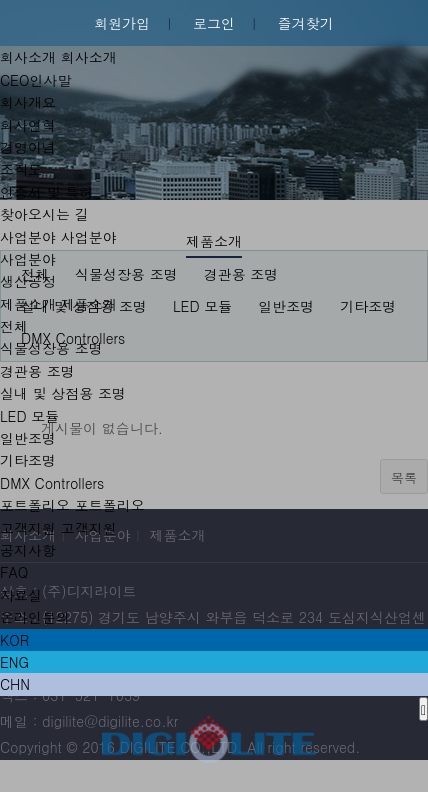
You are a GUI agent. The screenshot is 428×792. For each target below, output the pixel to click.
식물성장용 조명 (51, 348)
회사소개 (28, 57)
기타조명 (28, 460)
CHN (15, 684)
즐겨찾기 (306, 23)
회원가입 (122, 23)
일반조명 (28, 438)
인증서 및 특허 (46, 192)
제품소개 (28, 304)
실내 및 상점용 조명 (63, 393)
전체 (14, 326)
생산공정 (28, 281)
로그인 (214, 23)
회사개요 (28, 102)
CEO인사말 (35, 80)
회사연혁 (28, 125)
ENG (14, 662)
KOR (14, 640)
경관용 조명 (37, 371)
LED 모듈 (29, 416)
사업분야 (28, 237)
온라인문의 (35, 617)
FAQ (14, 572)
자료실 (21, 595)
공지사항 (28, 550)
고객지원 (28, 528)
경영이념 (28, 147)
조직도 (21, 169)
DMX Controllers (52, 483)
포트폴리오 (35, 505)
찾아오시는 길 (44, 214)
